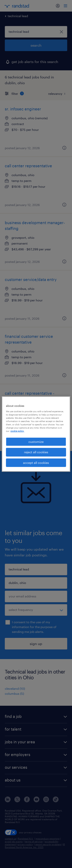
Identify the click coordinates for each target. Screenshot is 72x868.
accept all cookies (36, 463)
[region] (36, 434)
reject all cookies (36, 452)
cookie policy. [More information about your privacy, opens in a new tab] (17, 431)
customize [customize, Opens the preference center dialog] (36, 442)
